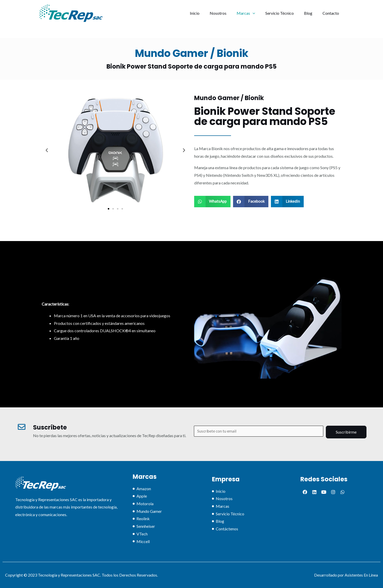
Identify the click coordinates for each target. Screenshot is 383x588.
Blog (311, 13)
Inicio (206, 13)
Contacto (332, 13)
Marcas (253, 13)
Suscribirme (346, 431)
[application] (260, 13)
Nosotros (227, 13)
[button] (109, 209)
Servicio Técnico (285, 13)
